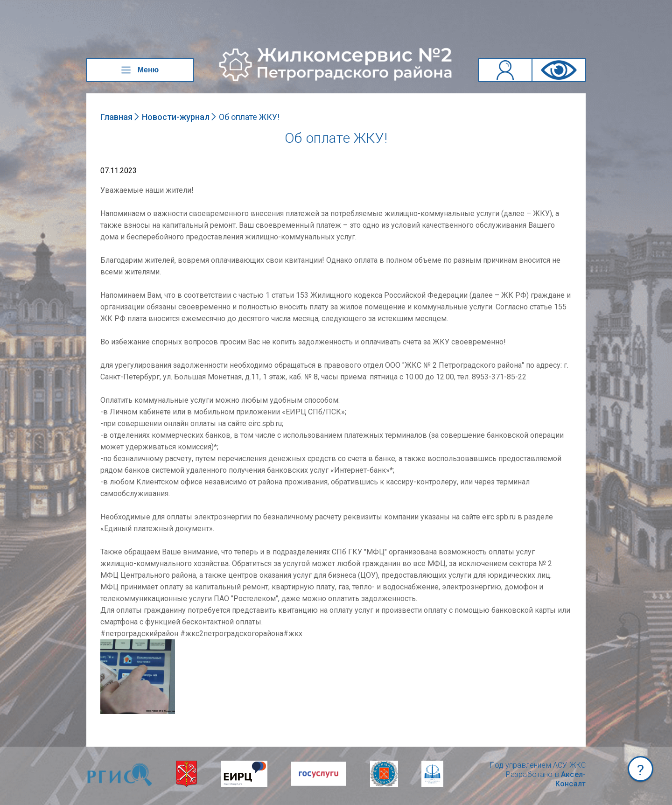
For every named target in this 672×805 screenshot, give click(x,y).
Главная (116, 117)
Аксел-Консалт (570, 779)
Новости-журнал (176, 117)
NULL (110, 644)
